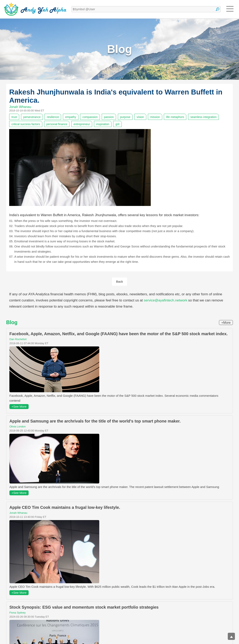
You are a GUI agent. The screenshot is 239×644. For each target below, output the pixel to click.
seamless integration (203, 117)
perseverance (32, 117)
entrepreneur (82, 124)
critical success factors (26, 124)
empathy (71, 117)
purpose (125, 117)
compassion (90, 117)
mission (155, 117)
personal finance (57, 124)
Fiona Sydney (18, 613)
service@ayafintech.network (166, 300)
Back (119, 282)
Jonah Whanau (20, 107)
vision (140, 117)
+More (226, 323)
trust (14, 117)
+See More (19, 406)
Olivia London (18, 427)
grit (117, 124)
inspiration (103, 124)
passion (109, 117)
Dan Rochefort (18, 339)
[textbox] (146, 9)
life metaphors (175, 117)
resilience (53, 117)
